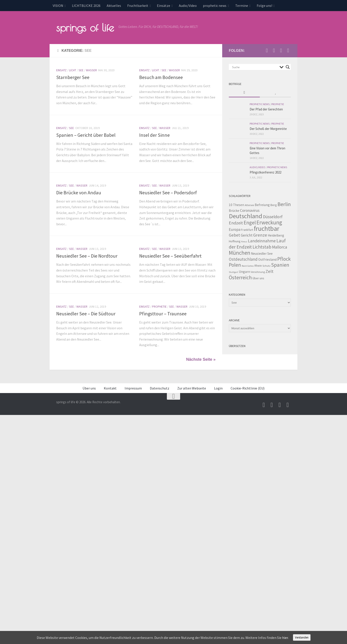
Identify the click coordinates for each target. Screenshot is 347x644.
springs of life (85, 27)
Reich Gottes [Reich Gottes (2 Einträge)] (248, 266)
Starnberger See (73, 77)
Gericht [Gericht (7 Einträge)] (247, 235)
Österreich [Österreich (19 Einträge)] (240, 277)
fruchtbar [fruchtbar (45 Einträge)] (267, 228)
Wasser (91, 70)
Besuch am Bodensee (161, 77)
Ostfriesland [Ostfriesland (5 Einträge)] (267, 259)
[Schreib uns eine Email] (267, 50)
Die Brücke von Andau (79, 193)
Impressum (133, 388)
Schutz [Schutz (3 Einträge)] (266, 266)
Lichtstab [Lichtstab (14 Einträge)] (262, 247)
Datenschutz (160, 388)
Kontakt (110, 388)
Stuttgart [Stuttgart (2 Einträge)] (233, 272)
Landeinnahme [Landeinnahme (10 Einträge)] (262, 241)
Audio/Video (188, 6)
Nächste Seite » (201, 359)
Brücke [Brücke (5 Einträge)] (234, 211)
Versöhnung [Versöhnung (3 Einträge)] (258, 272)
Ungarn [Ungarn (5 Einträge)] (244, 272)
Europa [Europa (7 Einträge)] (235, 229)
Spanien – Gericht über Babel (86, 135)
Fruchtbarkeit (138, 6)
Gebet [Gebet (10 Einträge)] (234, 235)
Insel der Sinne (154, 135)
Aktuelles (114, 6)
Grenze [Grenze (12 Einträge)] (260, 235)
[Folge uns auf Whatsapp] (288, 50)
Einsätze (164, 6)
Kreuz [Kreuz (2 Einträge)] (244, 242)
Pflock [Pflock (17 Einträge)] (284, 259)
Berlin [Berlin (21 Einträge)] (284, 204)
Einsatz (61, 70)
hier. (285, 638)
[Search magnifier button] (288, 67)
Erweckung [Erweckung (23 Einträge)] (269, 222)
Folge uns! (264, 6)
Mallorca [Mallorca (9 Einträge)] (280, 247)
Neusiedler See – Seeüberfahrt (170, 256)
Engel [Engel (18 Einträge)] (250, 223)
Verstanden (302, 637)
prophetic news (215, 6)
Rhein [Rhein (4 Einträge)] (258, 266)
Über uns (89, 388)
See (81, 70)
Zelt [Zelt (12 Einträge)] (270, 271)
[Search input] (255, 67)
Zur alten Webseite (192, 388)
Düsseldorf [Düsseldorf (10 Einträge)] (273, 217)
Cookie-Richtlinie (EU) (248, 388)
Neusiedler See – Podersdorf (168, 193)
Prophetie (159, 307)
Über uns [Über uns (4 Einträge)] (258, 278)
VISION (58, 6)
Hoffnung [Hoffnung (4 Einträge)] (235, 241)
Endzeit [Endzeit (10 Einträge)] (236, 223)
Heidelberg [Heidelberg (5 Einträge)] (276, 235)
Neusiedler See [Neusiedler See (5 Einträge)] (262, 254)
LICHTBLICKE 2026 (86, 6)
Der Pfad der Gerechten (266, 109)
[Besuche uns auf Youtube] (274, 50)
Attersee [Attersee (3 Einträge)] (249, 205)
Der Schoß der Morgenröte (268, 129)
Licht (73, 70)
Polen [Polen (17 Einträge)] (235, 265)
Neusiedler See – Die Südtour (86, 314)
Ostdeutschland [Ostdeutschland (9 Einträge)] (243, 259)
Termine (242, 6)
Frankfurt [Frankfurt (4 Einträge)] (247, 230)
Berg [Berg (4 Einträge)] (274, 205)
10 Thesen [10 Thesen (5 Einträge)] (236, 205)
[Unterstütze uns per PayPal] (281, 50)
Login (218, 388)
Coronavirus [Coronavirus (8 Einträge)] (250, 210)
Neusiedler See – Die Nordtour (87, 256)
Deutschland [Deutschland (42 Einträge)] (246, 216)
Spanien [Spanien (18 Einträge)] (280, 265)
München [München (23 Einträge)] (240, 253)
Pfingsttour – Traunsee (163, 314)
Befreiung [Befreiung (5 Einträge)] (262, 205)
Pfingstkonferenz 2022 (265, 172)
